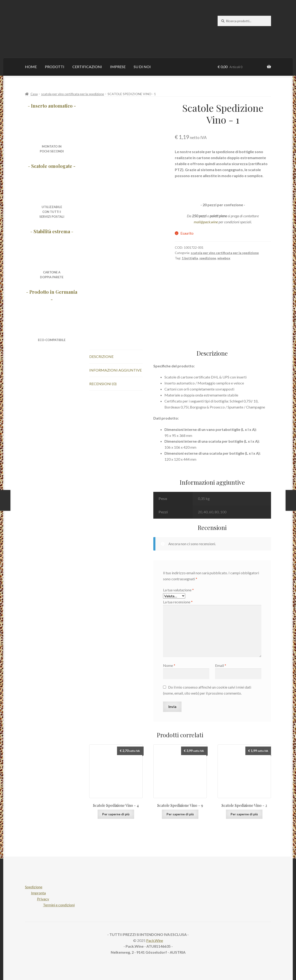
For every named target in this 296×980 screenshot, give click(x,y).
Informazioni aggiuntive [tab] (116, 370)
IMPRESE (118, 67)
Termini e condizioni (59, 905)
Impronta (38, 893)
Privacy (43, 899)
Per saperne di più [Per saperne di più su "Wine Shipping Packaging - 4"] (116, 814)
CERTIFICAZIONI (87, 67)
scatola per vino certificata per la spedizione (73, 94)
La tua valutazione (178, 590)
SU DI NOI (142, 67)
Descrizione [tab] (101, 356)
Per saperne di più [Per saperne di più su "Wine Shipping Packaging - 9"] (180, 814)
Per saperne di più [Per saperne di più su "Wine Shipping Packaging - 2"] (244, 814)
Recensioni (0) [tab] (103, 384)
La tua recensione (178, 602)
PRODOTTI (55, 67)
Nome (169, 665)
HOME (31, 67)
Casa (34, 94)
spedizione (208, 258)
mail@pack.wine (206, 222)
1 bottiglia (190, 258)
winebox (224, 258)
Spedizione (34, 887)
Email (221, 665)
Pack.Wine (155, 940)
